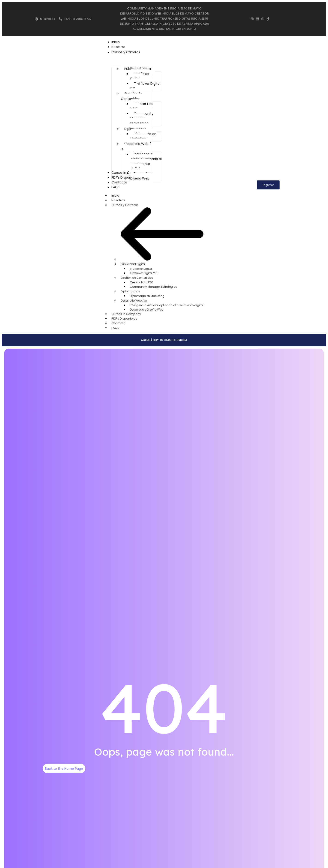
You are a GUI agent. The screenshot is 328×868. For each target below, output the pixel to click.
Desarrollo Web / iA (134, 299)
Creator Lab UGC (142, 281)
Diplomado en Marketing (147, 295)
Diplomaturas (130, 290)
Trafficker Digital (141, 267)
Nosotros (118, 199)
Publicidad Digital (133, 263)
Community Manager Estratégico (154, 285)
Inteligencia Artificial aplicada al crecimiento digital (167, 304)
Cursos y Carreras (127, 204)
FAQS (115, 326)
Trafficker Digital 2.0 (144, 272)
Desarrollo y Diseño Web (147, 308)
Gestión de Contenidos (137, 276)
